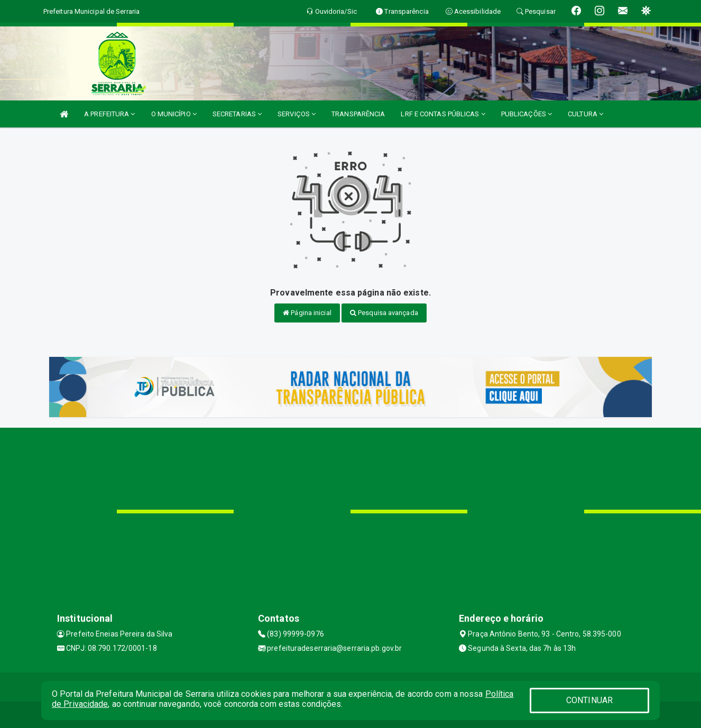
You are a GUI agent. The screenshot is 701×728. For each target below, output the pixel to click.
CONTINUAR (589, 700)
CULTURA (585, 114)
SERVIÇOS (297, 114)
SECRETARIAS (237, 114)
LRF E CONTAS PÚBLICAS (443, 114)
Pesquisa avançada (384, 313)
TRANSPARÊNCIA (358, 114)
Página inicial (307, 313)
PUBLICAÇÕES (527, 114)
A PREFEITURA (109, 114)
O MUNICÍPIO (174, 114)
